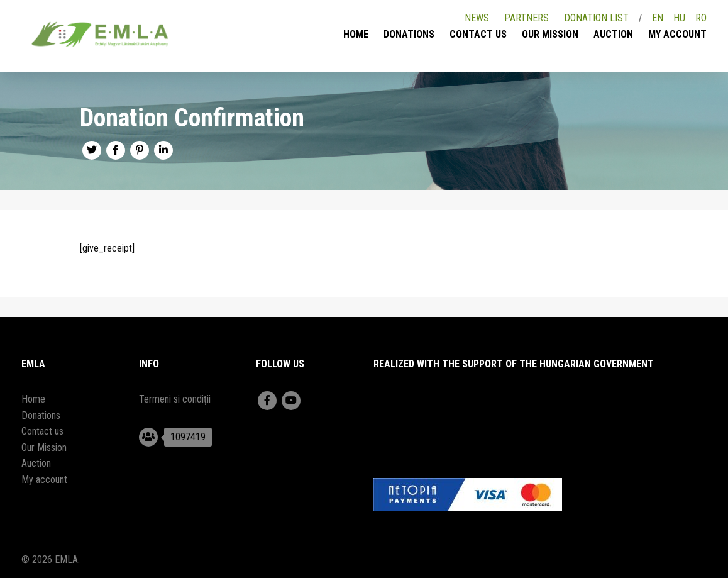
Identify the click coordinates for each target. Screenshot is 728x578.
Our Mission (550, 34)
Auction (613, 34)
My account (677, 34)
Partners (527, 18)
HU (679, 18)
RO (701, 18)
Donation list (596, 18)
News (477, 18)
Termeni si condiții (175, 399)
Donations (409, 34)
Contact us (478, 34)
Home (356, 34)
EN (658, 18)
